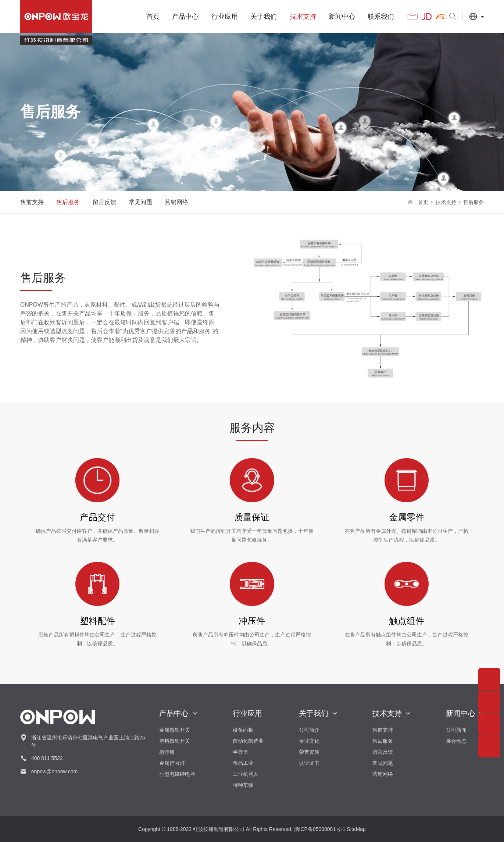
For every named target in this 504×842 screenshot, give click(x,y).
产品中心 (175, 17)
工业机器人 (246, 774)
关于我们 (254, 17)
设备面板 (243, 730)
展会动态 (456, 741)
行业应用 (215, 17)
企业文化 (309, 741)
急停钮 (167, 752)
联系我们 (371, 17)
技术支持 (293, 17)
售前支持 (32, 202)
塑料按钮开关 (175, 741)
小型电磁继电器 (177, 774)
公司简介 (309, 730)
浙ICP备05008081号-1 (320, 829)
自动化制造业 (248, 741)
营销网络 (176, 202)
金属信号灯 (172, 763)
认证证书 (309, 763)
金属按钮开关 (175, 730)
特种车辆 (243, 785)
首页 (143, 17)
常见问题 (140, 202)
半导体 (240, 752)
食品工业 (243, 763)
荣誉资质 (309, 752)
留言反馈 (104, 202)
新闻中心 (332, 17)
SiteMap (356, 829)
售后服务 (68, 202)
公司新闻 (456, 730)
